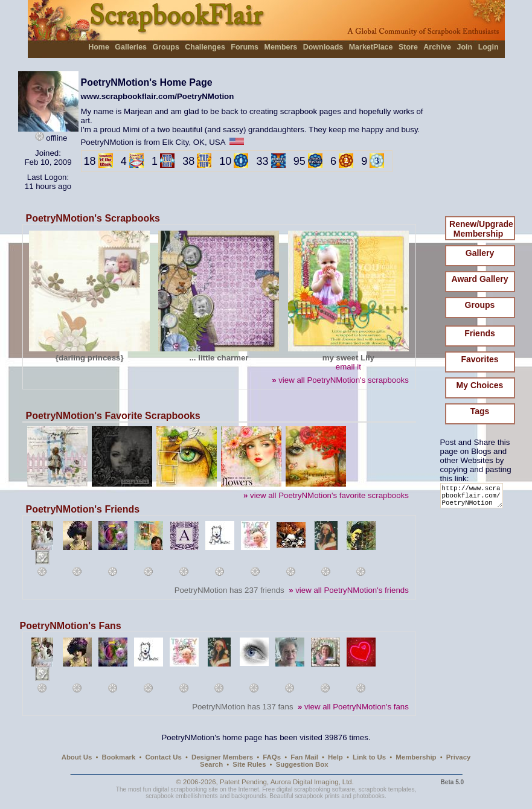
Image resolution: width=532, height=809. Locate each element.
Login (489, 47)
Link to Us (369, 757)
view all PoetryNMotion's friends (349, 590)
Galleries (131, 47)
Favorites (479, 359)
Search (211, 764)
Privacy (459, 757)
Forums (245, 47)
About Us (77, 757)
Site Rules (249, 764)
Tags (480, 411)
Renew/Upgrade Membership (481, 229)
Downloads (323, 47)
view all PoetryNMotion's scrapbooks (340, 380)
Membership (416, 757)
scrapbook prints (317, 796)
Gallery (480, 253)
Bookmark (119, 757)
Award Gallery (480, 279)
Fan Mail (304, 757)
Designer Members (222, 757)
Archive (437, 47)
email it (348, 367)
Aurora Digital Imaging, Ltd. (312, 782)
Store (408, 47)
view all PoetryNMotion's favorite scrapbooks (326, 495)
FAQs (272, 757)
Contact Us (164, 757)
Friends (480, 333)
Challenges (205, 47)
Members (281, 47)
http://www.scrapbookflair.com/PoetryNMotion (474, 498)
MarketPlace (371, 47)
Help (335, 757)
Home (99, 47)
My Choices (480, 385)
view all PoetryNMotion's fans (353, 707)
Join (465, 47)
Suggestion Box (302, 764)
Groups (165, 47)
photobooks (369, 796)
